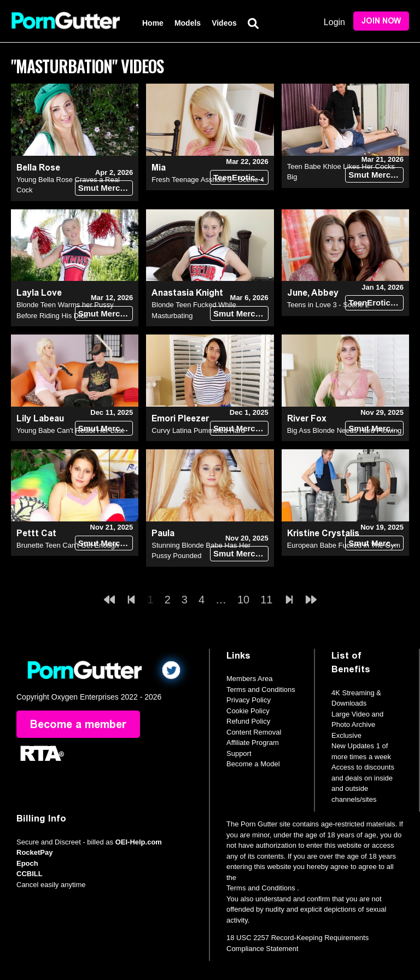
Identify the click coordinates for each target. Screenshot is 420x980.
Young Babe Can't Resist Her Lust (70, 430)
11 (266, 600)
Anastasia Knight (187, 293)
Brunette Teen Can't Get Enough (68, 545)
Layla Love (39, 293)
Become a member (78, 724)
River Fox (307, 418)
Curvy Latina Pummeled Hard (198, 430)
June (297, 293)
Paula (163, 533)
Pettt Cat (36, 533)
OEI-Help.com (139, 842)
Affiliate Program (253, 743)
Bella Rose (38, 168)
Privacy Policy (249, 700)
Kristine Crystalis (323, 533)
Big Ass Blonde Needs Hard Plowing (345, 430)
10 (243, 600)
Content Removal (254, 732)
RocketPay (34, 852)
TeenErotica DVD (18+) (241, 177)
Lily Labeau (40, 418)
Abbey (325, 293)
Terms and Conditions (261, 689)
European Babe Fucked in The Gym (344, 545)
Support (239, 753)
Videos (224, 23)
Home (153, 23)
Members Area (250, 679)
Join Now (381, 21)
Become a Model (253, 764)
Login (334, 22)
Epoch (27, 863)
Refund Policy (248, 721)
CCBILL (30, 874)
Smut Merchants (106, 188)
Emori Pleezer (180, 418)
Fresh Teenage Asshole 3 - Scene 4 (208, 180)
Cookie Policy (248, 711)
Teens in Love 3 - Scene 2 (328, 305)
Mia (159, 168)
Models (188, 23)
